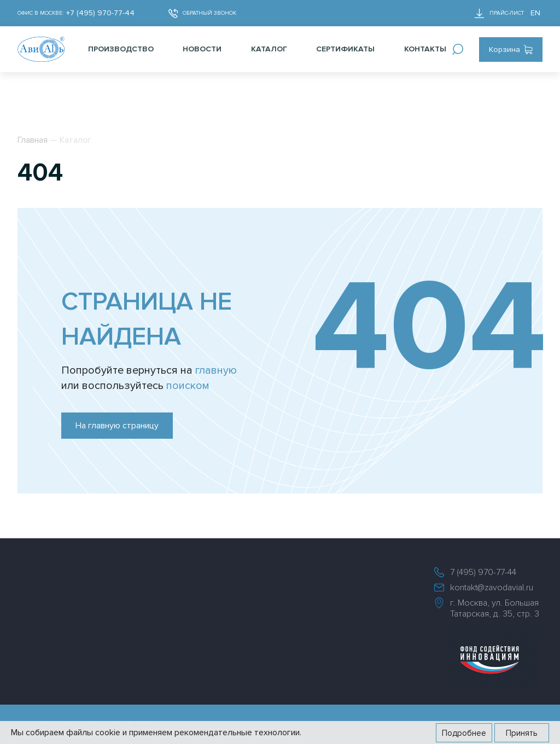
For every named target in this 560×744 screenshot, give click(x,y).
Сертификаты (345, 49)
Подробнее (464, 733)
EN (535, 13)
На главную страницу (117, 426)
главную (216, 370)
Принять (522, 733)
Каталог (269, 49)
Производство (121, 49)
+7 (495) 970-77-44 (100, 13)
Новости (202, 49)
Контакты (425, 49)
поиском (188, 386)
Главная (33, 140)
